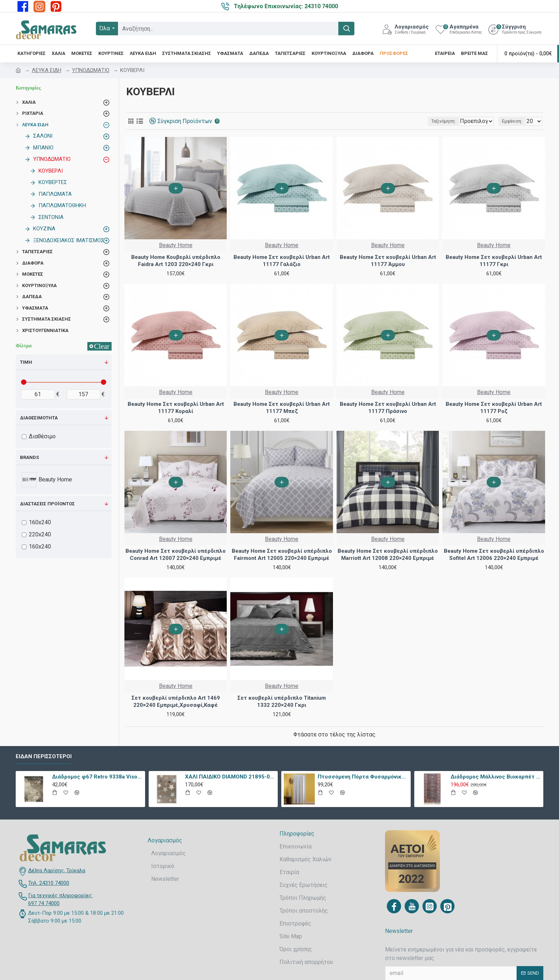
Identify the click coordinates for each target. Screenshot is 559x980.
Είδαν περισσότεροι (44, 756)
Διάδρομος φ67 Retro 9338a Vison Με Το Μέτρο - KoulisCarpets (97, 777)
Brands (29, 457)
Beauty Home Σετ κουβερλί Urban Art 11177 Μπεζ (282, 408)
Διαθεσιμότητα (39, 418)
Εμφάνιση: (514, 121)
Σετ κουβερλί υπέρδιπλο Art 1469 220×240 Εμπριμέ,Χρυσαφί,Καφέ (176, 701)
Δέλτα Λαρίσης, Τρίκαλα (57, 871)
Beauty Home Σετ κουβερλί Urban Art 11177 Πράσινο (388, 408)
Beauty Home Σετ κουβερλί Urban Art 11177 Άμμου (388, 261)
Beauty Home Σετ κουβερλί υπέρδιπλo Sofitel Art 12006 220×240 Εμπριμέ (494, 555)
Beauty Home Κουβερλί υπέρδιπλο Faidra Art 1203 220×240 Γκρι (176, 261)
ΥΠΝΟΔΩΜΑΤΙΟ (91, 70)
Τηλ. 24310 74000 (49, 883)
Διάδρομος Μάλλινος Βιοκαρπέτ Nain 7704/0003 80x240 (496, 777)
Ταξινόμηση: (420, 121)
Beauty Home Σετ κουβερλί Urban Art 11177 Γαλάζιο (282, 261)
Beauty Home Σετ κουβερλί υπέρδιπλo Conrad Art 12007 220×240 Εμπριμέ (176, 555)
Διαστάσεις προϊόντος (47, 504)
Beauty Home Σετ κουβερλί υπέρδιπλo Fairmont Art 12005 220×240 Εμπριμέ (282, 555)
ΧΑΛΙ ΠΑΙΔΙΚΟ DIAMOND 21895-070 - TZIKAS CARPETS (230, 777)
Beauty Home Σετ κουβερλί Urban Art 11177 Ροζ (494, 408)
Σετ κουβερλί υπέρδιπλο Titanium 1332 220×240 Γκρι (282, 701)
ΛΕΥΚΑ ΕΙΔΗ (47, 70)
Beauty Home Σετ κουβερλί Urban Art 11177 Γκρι (494, 261)
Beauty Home (176, 245)
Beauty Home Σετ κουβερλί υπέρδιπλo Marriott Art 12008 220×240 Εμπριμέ (388, 555)
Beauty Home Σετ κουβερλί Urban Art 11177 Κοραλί (176, 408)
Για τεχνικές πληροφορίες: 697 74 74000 (60, 900)
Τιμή (26, 362)
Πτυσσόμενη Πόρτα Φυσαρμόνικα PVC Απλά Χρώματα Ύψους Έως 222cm (363, 777)
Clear (102, 346)
